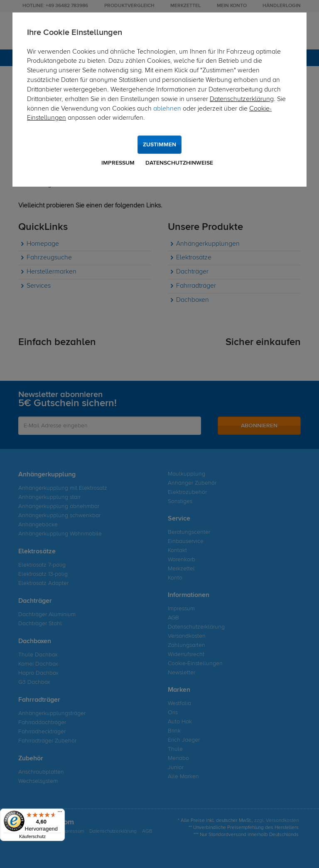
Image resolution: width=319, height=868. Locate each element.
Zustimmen (159, 145)
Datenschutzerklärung (242, 99)
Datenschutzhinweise (179, 163)
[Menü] (60, 814)
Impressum (118, 163)
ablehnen (167, 109)
